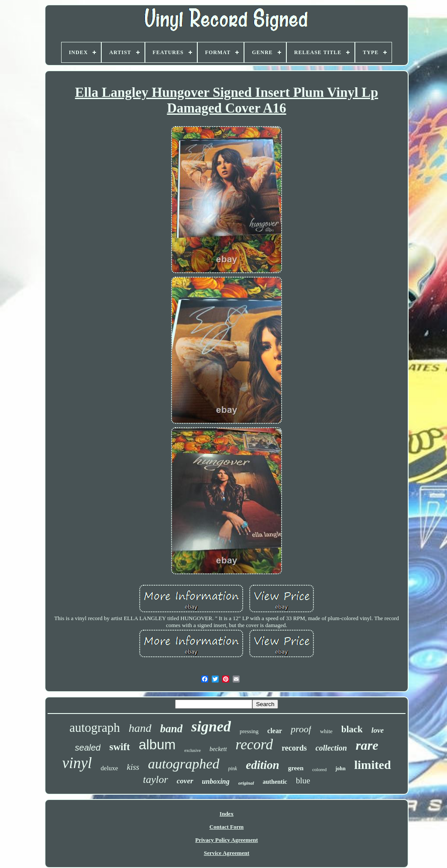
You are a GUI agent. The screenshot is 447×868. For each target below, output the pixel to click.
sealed (88, 748)
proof (301, 729)
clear (275, 731)
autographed (184, 764)
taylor (155, 779)
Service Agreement (227, 853)
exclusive (193, 750)
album (157, 745)
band (171, 729)
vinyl (77, 763)
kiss (133, 767)
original (246, 783)
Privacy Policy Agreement (226, 840)
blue (303, 781)
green (296, 768)
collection (331, 748)
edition (263, 765)
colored (319, 769)
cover (185, 781)
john (340, 769)
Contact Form (227, 827)
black (352, 729)
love (378, 730)
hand (140, 728)
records (294, 748)
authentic (275, 782)
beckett (218, 749)
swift (119, 747)
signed (211, 726)
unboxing (216, 781)
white (326, 731)
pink (233, 769)
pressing (249, 731)
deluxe (109, 768)
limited (373, 765)
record (254, 744)
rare (367, 745)
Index (227, 814)
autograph (95, 727)
